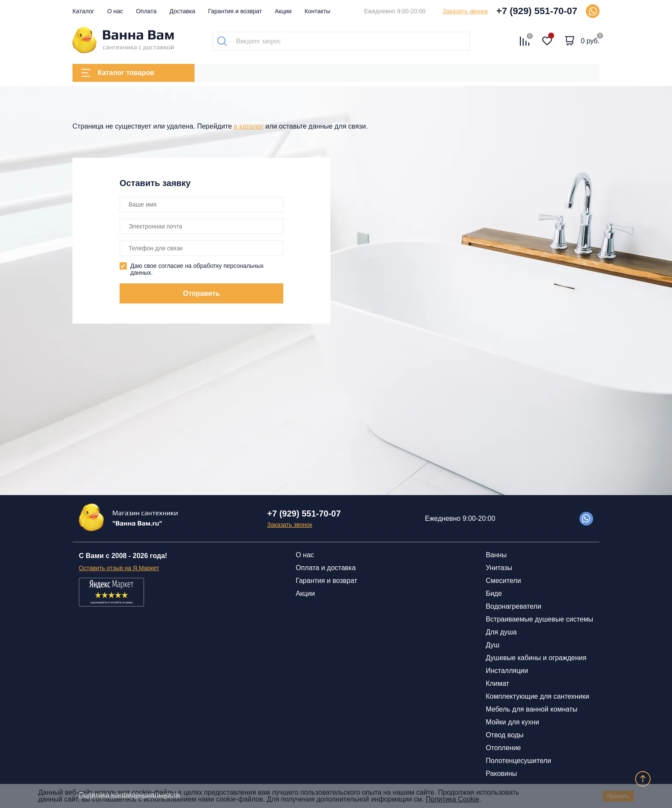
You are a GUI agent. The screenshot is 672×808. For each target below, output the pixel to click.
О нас (115, 11)
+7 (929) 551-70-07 (537, 11)
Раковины (501, 773)
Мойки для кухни (512, 722)
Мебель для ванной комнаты (531, 709)
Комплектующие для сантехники (537, 696)
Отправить (201, 293)
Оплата (146, 11)
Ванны (496, 555)
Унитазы (499, 568)
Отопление (503, 748)
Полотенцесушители (518, 761)
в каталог (249, 126)
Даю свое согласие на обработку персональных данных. (197, 269)
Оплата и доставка (326, 568)
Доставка (182, 11)
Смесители (503, 581)
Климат (497, 683)
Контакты (317, 11)
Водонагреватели (513, 606)
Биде (494, 593)
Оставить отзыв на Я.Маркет (119, 568)
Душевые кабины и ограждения (536, 658)
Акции (283, 11)
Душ (492, 645)
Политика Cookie (452, 799)
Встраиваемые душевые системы (539, 619)
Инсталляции (507, 671)
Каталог (83, 11)
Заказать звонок (465, 11)
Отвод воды (504, 735)
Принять (618, 796)
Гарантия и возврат (235, 11)
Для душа (501, 632)
